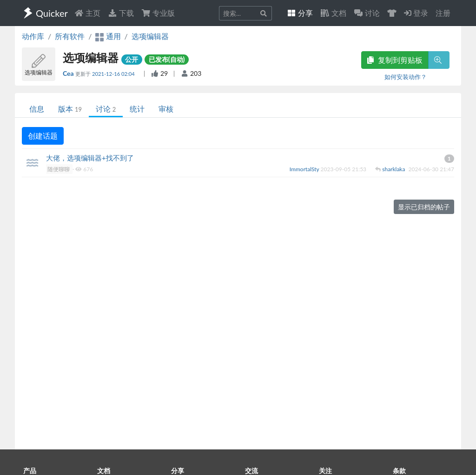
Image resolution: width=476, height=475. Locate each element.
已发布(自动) (167, 59)
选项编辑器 (150, 36)
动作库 (33, 36)
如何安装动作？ (406, 77)
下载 (121, 13)
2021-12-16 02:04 (114, 74)
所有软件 (70, 36)
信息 (37, 109)
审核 (166, 109)
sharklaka (394, 169)
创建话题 (43, 136)
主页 (87, 13)
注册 (443, 13)
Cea (69, 73)
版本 (70, 109)
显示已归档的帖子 (424, 207)
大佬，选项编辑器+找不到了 (90, 158)
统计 (137, 109)
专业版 (158, 13)
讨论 (106, 109)
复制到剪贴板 (395, 60)
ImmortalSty (305, 169)
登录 (416, 13)
